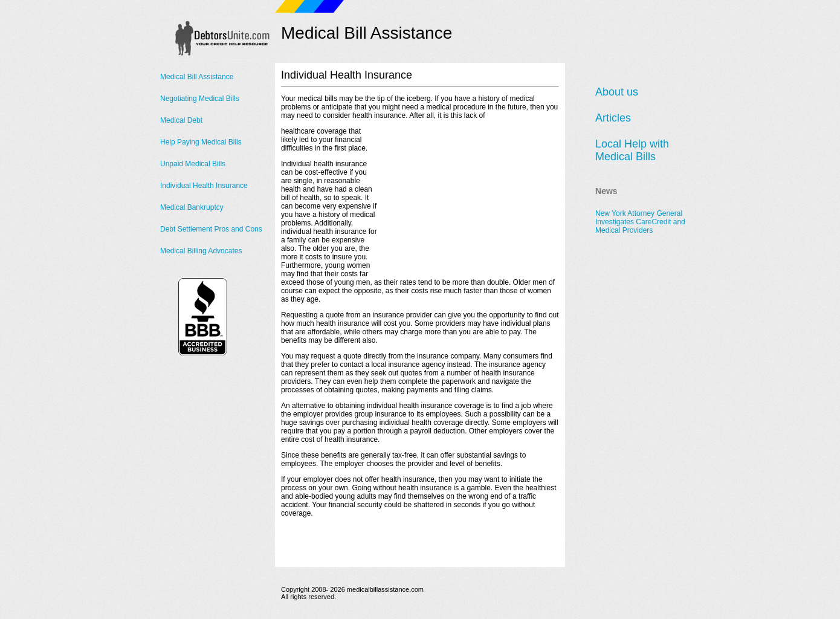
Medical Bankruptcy (192, 207)
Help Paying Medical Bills (201, 142)
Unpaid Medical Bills (193, 164)
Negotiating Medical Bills (200, 99)
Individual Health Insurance (204, 186)
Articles (613, 118)
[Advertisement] (468, 203)
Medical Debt (181, 120)
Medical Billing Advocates (201, 251)
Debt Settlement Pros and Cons (211, 229)
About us (617, 92)
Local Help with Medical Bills (632, 150)
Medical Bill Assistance (197, 77)
